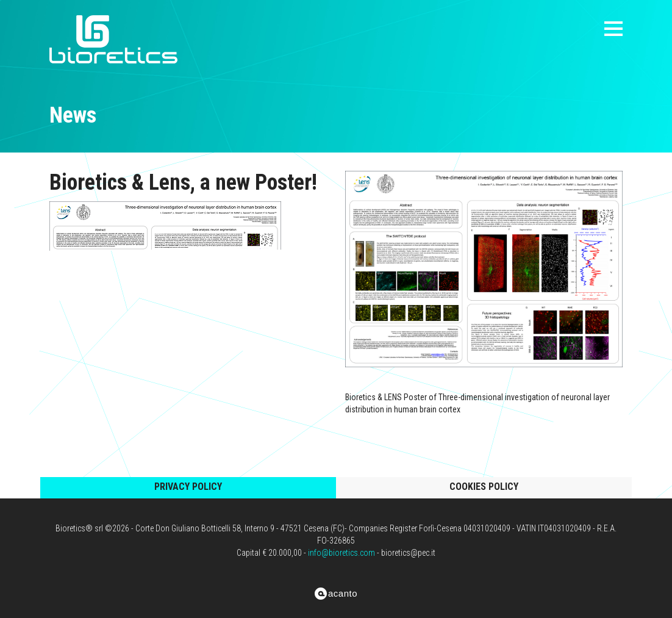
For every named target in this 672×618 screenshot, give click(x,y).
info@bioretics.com (341, 553)
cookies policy (484, 487)
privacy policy (188, 487)
